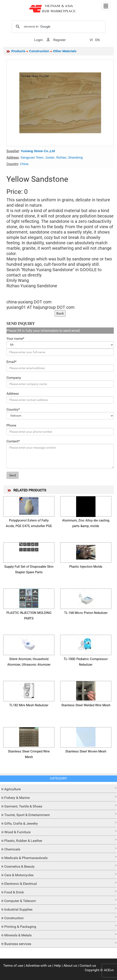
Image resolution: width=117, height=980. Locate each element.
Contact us (88, 965)
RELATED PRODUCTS (30, 490)
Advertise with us (38, 965)
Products (18, 51)
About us (70, 965)
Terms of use (13, 965)
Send (13, 475)
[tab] (58, 789)
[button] (58, 788)
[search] (58, 27)
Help (57, 965)
